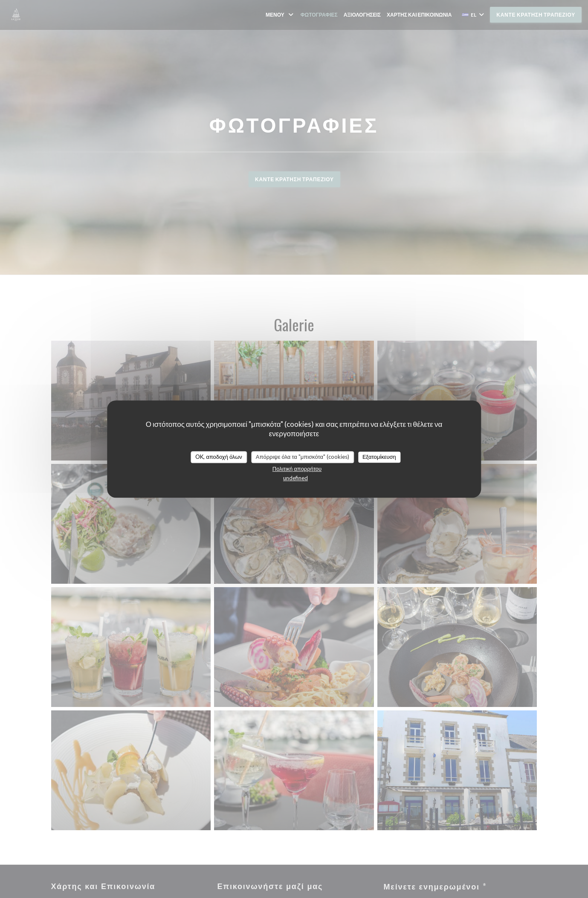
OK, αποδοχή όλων (219, 457)
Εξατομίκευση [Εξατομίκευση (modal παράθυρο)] (379, 457)
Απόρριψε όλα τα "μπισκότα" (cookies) (303, 457)
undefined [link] (295, 478)
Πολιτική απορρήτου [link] (297, 469)
